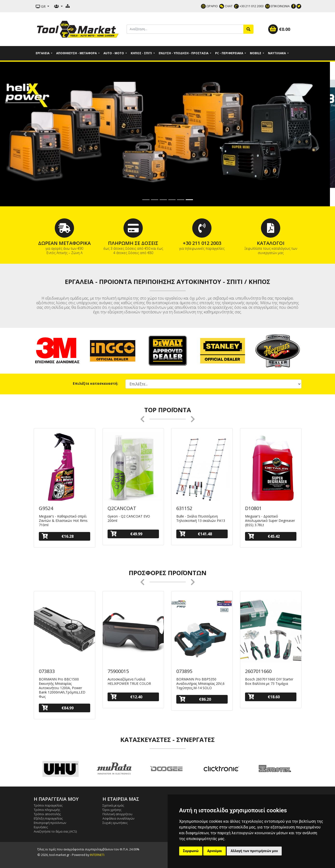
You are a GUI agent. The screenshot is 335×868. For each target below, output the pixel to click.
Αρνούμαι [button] (215, 851)
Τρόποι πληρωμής (47, 810)
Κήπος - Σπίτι (142, 53)
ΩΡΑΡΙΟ (209, 6)
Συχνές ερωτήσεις (115, 823)
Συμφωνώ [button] (191, 851)
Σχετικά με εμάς (113, 805)
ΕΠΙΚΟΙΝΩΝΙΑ (277, 6)
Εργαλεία (43, 53)
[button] (25, 134)
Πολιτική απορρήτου (117, 814)
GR (41, 6)
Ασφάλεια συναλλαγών (118, 818)
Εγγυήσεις (41, 827)
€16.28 (58, 536)
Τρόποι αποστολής (47, 814)
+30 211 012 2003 (249, 6)
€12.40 (126, 697)
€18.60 (264, 697)
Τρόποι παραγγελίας (48, 805)
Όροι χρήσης (112, 810)
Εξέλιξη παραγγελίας (48, 818)
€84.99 (58, 708)
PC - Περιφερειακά (229, 53)
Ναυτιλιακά (277, 53)
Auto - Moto (114, 53)
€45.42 (264, 536)
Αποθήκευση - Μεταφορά (77, 53)
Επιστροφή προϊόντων (50, 823)
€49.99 (126, 534)
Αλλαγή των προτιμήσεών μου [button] (254, 851)
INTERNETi (97, 855)
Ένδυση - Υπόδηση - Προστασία (184, 53)
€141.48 (196, 534)
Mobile (256, 53)
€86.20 (195, 699)
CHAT (226, 6)
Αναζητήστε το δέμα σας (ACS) (55, 831)
